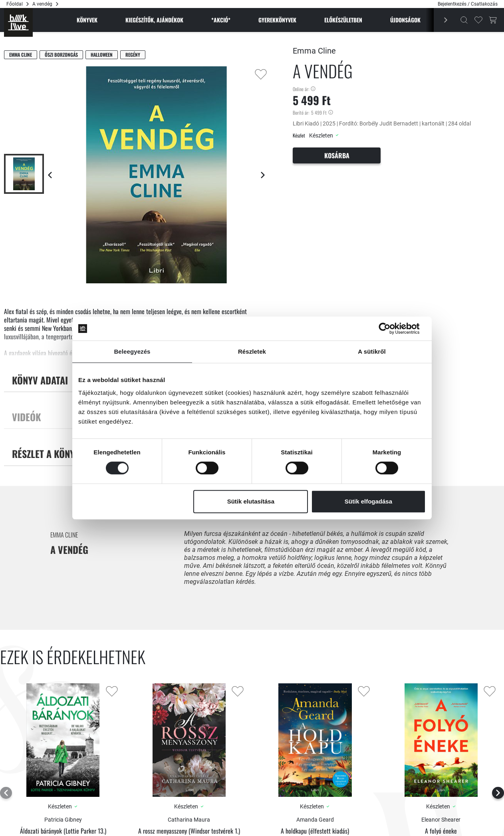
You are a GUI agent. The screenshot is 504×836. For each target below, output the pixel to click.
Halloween (102, 55)
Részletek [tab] (252, 351)
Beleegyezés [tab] (132, 351)
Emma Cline (314, 51)
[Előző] (441, 20)
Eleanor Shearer (441, 820)
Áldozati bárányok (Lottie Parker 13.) (63, 831)
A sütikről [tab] (372, 351)
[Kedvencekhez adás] (261, 74)
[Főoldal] (18, 22)
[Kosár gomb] (493, 20)
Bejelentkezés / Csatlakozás (468, 4)
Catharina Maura (189, 820)
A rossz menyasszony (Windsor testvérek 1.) (189, 831)
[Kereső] (464, 20)
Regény (133, 55)
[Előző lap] (50, 175)
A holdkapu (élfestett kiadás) (315, 831)
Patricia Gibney (63, 820)
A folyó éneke (441, 831)
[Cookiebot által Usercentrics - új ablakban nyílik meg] (391, 328)
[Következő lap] (263, 175)
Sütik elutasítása (251, 501)
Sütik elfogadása (368, 501)
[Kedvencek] (478, 20)
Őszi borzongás (61, 55)
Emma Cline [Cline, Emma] (21, 55)
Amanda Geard (315, 820)
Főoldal (15, 4)
